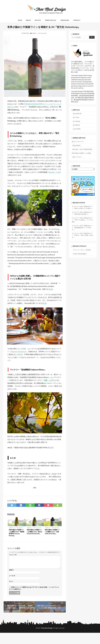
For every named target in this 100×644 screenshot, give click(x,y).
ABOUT (28, 20)
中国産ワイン (35, 33)
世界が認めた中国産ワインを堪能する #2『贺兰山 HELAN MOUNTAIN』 (34, 542)
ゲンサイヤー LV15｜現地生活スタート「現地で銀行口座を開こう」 (82, 217)
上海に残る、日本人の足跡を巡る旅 (83, 150)
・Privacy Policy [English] (80, 259)
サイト (11, 592)
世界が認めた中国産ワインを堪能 (82, 154)
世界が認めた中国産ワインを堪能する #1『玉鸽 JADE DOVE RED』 (52, 542)
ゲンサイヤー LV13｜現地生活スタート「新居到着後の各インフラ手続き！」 (83, 232)
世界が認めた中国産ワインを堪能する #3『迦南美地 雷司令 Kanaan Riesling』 (17, 543)
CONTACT (77, 20)
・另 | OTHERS (76, 130)
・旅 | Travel (76, 118)
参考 (52, 296)
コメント (13, 565)
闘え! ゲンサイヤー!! (78, 143)
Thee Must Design (47, 639)
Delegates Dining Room (22, 361)
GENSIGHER (65, 20)
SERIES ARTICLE (51, 20)
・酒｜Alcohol (76, 122)
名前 (11, 581)
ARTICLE (38, 20)
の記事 (27, 176)
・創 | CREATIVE (77, 114)
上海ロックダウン (77, 158)
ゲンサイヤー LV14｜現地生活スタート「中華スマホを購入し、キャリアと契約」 (83, 224)
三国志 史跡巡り (77, 146)
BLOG (20, 20)
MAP (53, 458)
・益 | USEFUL (76, 126)
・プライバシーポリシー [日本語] (82, 255)
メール (12, 586)
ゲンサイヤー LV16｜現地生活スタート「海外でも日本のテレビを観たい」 (83, 210)
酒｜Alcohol (43, 33)
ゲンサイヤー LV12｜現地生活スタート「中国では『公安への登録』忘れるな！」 (83, 240)
